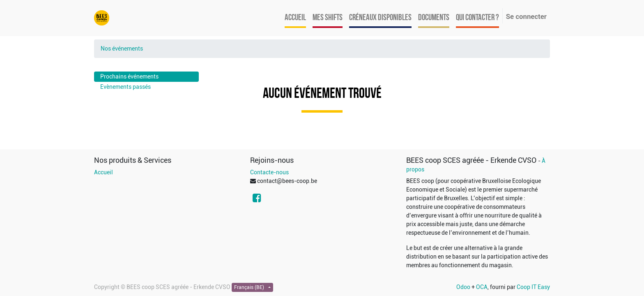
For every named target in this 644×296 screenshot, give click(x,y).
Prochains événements (129, 76)
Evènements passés (125, 87)
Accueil (103, 172)
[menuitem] (295, 18)
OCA (482, 287)
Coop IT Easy (533, 287)
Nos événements (122, 49)
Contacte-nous (269, 172)
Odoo (463, 287)
